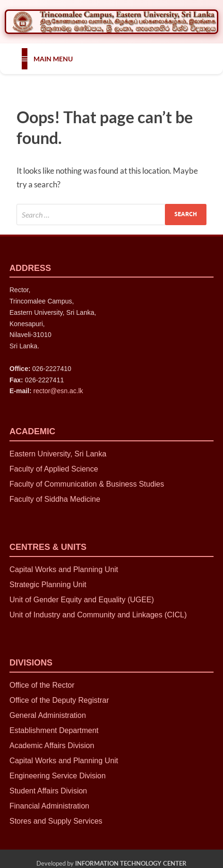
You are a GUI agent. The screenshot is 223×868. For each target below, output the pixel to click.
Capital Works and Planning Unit (64, 569)
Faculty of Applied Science (54, 469)
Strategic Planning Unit (49, 585)
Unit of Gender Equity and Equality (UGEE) (82, 600)
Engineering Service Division (58, 776)
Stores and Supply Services (56, 821)
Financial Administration (49, 806)
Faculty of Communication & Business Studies (87, 484)
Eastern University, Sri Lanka (58, 454)
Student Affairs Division (48, 791)
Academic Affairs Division (52, 746)
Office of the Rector (42, 685)
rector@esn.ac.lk (58, 391)
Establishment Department (54, 730)
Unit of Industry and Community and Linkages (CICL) (98, 615)
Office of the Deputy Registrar (59, 700)
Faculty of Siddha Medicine (55, 499)
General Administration (48, 715)
